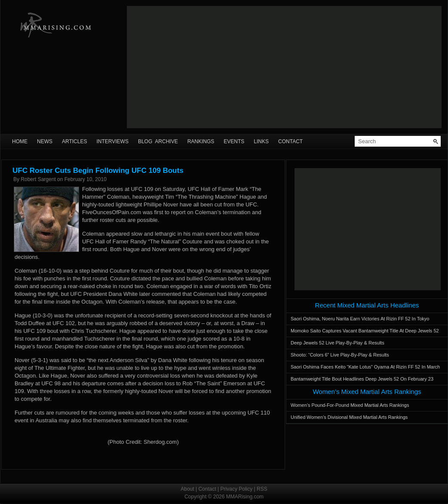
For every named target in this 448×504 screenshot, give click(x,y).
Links (261, 141)
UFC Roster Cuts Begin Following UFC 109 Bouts (98, 171)
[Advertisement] (229, 67)
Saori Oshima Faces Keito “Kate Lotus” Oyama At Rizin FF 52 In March (365, 367)
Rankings (201, 141)
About (187, 489)
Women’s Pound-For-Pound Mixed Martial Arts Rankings (350, 405)
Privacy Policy (237, 489)
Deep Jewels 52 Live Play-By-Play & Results (338, 343)
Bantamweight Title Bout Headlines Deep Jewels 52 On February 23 (362, 379)
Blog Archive (158, 141)
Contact (290, 141)
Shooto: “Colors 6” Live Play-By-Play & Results (340, 355)
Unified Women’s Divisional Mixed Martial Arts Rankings (349, 417)
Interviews (112, 141)
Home (20, 141)
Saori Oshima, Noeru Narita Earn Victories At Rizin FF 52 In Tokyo (360, 319)
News (45, 141)
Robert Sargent (38, 179)
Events (234, 141)
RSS (262, 489)
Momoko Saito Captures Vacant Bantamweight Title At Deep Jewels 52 (365, 331)
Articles (74, 141)
